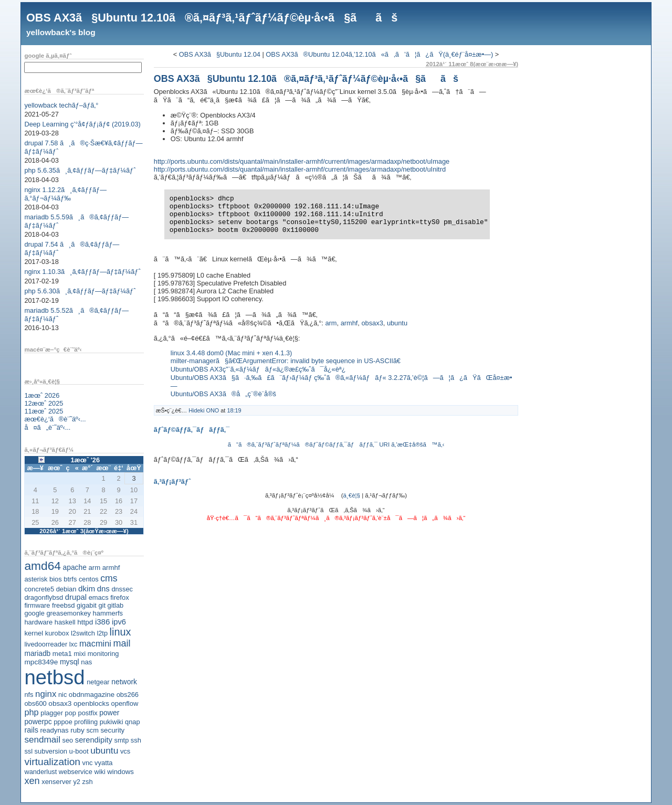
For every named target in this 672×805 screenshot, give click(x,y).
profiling (86, 722)
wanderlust (40, 772)
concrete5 (39, 589)
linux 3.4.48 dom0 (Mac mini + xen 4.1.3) (232, 353)
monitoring (103, 654)
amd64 (43, 566)
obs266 (128, 695)
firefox (120, 597)
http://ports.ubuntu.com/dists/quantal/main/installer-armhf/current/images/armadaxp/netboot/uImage (302, 161)
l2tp (102, 633)
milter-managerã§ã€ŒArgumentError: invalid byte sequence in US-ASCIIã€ (288, 361)
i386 (103, 622)
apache (75, 567)
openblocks (91, 703)
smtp (122, 740)
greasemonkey (69, 613)
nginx (46, 694)
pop (71, 713)
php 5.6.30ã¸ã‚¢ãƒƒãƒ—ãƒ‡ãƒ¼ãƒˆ (80, 291)
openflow (125, 703)
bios (56, 579)
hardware (38, 622)
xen (32, 781)
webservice (76, 772)
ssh (136, 740)
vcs (125, 751)
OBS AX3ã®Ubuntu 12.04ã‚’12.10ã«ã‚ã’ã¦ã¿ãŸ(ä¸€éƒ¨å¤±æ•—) (379, 54)
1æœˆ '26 (85, 460)
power (109, 713)
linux (120, 632)
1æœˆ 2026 (42, 395)
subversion (51, 751)
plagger (52, 713)
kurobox (57, 633)
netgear (98, 682)
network (124, 682)
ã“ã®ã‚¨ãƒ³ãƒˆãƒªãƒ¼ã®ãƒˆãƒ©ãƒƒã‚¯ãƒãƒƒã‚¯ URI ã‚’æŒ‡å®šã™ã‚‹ (336, 444)
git (102, 605)
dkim (87, 589)
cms (109, 578)
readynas (54, 730)
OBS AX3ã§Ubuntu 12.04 (220, 54)
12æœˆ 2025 (44, 403)
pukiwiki (112, 722)
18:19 (234, 410)
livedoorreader (46, 644)
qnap (132, 722)
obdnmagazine (92, 695)
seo (68, 740)
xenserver (56, 782)
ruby (77, 730)
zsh (88, 782)
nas (86, 662)
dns (103, 589)
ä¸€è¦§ (352, 495)
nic (62, 695)
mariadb (37, 653)
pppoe (63, 722)
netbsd (54, 677)
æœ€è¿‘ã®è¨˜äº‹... (55, 419)
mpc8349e (41, 662)
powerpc (38, 722)
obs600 (35, 703)
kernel (34, 633)
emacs (99, 597)
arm (94, 568)
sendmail (42, 739)
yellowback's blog (61, 32)
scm (92, 730)
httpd (85, 622)
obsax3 (60, 703)
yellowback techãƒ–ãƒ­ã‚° (61, 105)
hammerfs (108, 613)
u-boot (79, 751)
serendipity (94, 740)
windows (120, 772)
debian (66, 589)
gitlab (116, 605)
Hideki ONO (204, 410)
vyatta (103, 763)
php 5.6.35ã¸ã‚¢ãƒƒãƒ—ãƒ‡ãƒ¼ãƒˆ (80, 170)
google (34, 613)
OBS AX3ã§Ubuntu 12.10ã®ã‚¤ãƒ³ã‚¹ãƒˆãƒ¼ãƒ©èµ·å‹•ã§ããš (212, 18)
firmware (37, 605)
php (31, 712)
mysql (70, 662)
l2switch (83, 633)
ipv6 (119, 622)
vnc (88, 763)
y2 (77, 782)
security (112, 730)
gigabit (87, 605)
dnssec (122, 589)
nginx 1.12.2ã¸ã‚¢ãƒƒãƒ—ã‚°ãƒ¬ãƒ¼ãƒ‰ (65, 194)
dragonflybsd (44, 597)
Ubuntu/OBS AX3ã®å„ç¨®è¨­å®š (223, 394)
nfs (29, 695)
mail (122, 643)
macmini (95, 643)
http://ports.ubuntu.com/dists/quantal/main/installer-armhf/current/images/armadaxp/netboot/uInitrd (300, 169)
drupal (76, 597)
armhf (111, 568)
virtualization (52, 762)
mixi (80, 654)
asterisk (36, 579)
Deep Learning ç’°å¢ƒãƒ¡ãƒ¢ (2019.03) (82, 124)
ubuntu (104, 750)
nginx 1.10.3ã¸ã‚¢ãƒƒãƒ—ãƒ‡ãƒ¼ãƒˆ (82, 272)
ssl (28, 751)
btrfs (70, 579)
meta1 (62, 654)
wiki (99, 772)
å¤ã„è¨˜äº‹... (47, 427)
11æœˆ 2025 (44, 411)
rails (31, 730)
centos (89, 579)
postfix (87, 713)
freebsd (64, 605)
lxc (73, 644)
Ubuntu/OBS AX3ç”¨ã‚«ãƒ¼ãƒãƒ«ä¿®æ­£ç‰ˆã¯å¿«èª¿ (258, 369)
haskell (65, 622)
